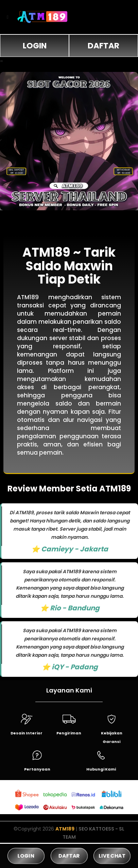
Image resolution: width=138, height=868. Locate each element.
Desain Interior (27, 733)
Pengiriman (69, 733)
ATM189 (65, 829)
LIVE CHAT (112, 856)
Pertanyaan (37, 769)
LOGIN (35, 46)
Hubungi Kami (101, 769)
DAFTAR (103, 46)
